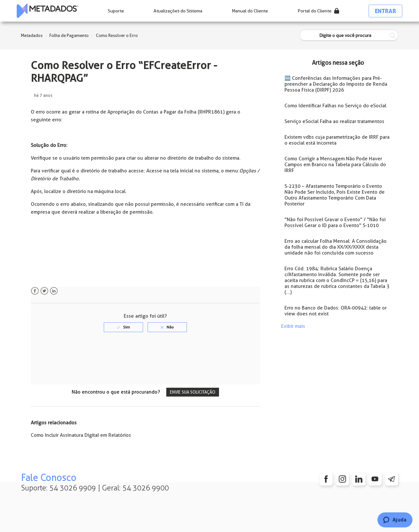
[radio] (123, 327)
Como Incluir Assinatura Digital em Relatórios (81, 435)
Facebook (35, 291)
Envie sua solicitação (193, 392)
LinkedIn (54, 291)
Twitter (44, 291)
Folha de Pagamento (69, 35)
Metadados (32, 35)
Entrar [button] (385, 11)
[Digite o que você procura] (349, 35)
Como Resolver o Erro (117, 35)
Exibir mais (293, 326)
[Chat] (395, 520)
